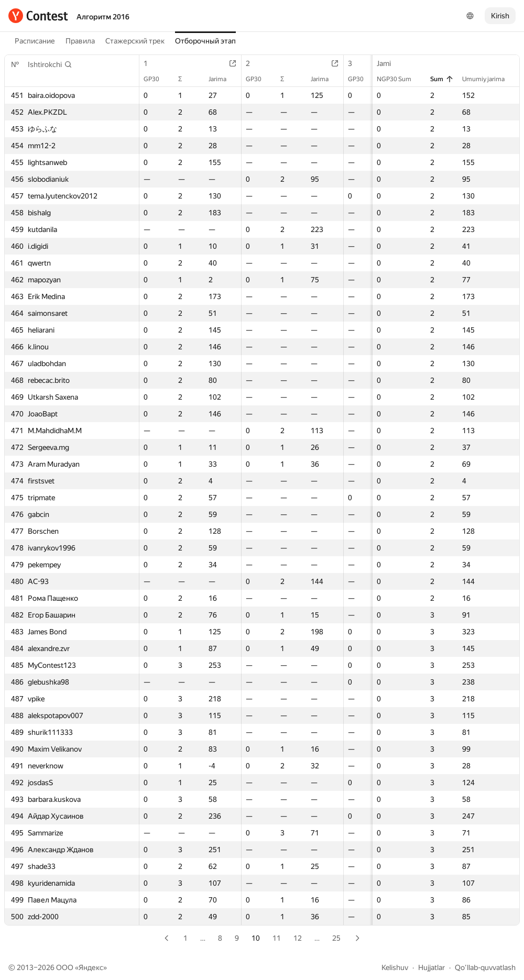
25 (336, 938)
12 (298, 938)
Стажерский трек (135, 41)
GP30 (157, 79)
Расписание (35, 41)
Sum (442, 79)
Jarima (223, 79)
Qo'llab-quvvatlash (485, 967)
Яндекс (91, 967)
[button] (50, 64)
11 (277, 938)
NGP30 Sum (399, 79)
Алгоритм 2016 (103, 17)
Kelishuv (395, 967)
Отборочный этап (205, 41)
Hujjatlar (432, 967)
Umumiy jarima (489, 79)
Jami (389, 63)
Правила (80, 41)
